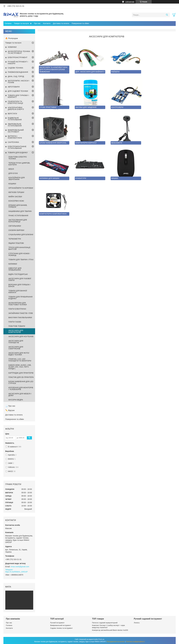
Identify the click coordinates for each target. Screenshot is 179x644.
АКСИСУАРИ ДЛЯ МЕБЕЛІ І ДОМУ (20, 395)
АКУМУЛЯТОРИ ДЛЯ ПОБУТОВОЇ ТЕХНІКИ (18, 304)
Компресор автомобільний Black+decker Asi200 (110, 630)
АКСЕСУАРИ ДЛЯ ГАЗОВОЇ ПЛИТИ (20, 279)
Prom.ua (101, 639)
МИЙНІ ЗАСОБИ (15, 197)
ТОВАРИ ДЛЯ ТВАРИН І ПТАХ (21, 260)
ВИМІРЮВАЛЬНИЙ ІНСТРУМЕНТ (16, 131)
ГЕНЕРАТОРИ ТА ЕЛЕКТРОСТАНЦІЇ (15, 102)
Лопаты (137, 623)
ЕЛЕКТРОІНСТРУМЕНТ (18, 57)
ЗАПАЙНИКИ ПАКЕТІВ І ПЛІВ (21, 313)
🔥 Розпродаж (12, 38)
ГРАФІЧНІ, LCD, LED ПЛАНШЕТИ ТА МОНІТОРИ (20, 360)
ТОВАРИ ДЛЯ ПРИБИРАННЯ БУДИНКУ (21, 298)
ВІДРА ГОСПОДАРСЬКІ (18, 274)
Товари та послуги (21, 23)
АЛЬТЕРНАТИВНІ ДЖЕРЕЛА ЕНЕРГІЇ (16, 108)
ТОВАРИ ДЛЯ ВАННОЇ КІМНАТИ (18, 292)
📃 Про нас (10, 406)
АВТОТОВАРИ (14, 87)
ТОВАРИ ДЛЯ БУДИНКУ (18, 153)
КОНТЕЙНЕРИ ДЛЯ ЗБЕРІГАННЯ (17, 178)
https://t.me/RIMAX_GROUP (17, 572)
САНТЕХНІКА (13, 142)
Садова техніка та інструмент (62, 628)
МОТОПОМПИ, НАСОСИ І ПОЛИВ (19, 82)
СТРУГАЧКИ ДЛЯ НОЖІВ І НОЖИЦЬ (19, 254)
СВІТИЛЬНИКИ (15, 226)
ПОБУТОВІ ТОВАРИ (17, 326)
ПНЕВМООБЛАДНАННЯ (18, 72)
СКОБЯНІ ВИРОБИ (16, 230)
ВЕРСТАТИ (12, 114)
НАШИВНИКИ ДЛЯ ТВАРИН (20, 211)
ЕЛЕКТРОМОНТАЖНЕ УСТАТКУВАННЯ (17, 147)
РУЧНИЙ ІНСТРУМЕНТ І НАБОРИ (18, 63)
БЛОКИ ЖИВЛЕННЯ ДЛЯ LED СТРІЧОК (21, 382)
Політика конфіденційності (135, 642)
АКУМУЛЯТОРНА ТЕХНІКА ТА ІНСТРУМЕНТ (19, 52)
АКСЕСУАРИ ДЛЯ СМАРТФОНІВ (16, 348)
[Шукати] (167, 15)
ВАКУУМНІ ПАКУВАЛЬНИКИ (20, 318)
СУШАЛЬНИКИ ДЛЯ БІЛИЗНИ (21, 235)
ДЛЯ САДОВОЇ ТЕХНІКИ (18, 91)
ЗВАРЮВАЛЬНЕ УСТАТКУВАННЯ (15, 125)
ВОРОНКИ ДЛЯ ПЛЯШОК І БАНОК (20, 286)
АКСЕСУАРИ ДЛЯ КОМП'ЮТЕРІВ (16, 331)
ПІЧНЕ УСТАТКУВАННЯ (18, 216)
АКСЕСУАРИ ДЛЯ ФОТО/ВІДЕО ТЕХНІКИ (19, 354)
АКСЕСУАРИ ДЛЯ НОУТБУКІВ (21, 336)
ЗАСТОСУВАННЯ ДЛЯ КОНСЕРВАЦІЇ (18, 221)
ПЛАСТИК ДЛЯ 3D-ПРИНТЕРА (21, 377)
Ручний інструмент (57, 623)
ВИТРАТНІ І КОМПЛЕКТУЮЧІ (15, 137)
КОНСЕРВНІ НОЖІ (16, 201)
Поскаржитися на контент (116, 642)
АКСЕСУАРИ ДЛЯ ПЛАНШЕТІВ (16, 342)
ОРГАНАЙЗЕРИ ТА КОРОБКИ (21, 188)
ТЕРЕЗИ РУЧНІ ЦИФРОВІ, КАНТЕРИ (19, 164)
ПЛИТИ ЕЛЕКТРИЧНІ (17, 309)
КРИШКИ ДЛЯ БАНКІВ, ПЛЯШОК (18, 206)
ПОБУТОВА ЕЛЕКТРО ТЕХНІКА (18, 158)
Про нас (37, 23)
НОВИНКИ (12, 47)
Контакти (47, 23)
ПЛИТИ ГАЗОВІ (15, 322)
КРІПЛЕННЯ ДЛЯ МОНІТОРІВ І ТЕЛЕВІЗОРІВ (21, 388)
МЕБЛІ (11, 169)
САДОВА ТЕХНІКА (16, 68)
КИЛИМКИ (13, 264)
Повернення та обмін (80, 23)
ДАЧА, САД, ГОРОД (16, 76)
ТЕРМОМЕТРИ (15, 239)
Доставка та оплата (61, 23)
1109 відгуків (130, 2)
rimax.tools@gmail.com (20, 567)
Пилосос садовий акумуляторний (105, 623)
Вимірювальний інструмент (61, 625)
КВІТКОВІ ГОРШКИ (16, 192)
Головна (8, 23)
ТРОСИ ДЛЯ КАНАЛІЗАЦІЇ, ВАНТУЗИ (20, 248)
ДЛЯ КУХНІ (13, 173)
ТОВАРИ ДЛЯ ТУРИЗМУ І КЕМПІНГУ (18, 96)
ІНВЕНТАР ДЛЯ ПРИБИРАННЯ (15, 269)
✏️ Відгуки (10, 410)
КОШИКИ (12, 184)
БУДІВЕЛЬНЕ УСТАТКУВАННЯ (15, 119)
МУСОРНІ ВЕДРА (16, 400)
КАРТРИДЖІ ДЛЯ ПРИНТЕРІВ (21, 373)
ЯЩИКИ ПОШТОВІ (16, 243)
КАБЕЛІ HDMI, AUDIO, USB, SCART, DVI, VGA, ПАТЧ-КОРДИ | (20, 367)
